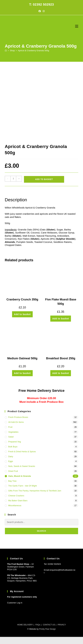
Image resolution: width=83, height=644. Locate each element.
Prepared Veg (15, 442)
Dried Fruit (13, 471)
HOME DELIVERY (25, 625)
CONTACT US (49, 625)
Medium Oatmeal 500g (22, 358)
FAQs (38, 625)
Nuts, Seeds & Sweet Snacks (22, 466)
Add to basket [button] (22, 314)
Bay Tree (12, 481)
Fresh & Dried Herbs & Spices (22, 452)
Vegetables (13, 432)
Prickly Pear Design (47, 629)
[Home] (6, 51)
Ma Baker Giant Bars (18, 501)
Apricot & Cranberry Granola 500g (34, 51)
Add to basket (44, 179)
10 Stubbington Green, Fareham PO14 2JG (20, 567)
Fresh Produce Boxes (18, 417)
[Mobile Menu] (77, 26)
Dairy (11, 456)
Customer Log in (15, 603)
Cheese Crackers (16, 496)
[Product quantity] (13, 179)
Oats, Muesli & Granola (20, 476)
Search (42, 531)
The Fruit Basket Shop (41, 30)
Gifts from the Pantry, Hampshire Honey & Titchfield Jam (35, 491)
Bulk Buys (13, 447)
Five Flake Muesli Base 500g (61, 302)
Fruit (10, 427)
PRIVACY (62, 625)
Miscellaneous (15, 505)
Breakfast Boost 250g (61, 358)
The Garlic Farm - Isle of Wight (23, 486)
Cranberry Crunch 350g (22, 299)
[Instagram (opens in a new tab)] (44, 11)
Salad (11, 437)
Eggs (11, 461)
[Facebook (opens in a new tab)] (40, 11)
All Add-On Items (16, 422)
